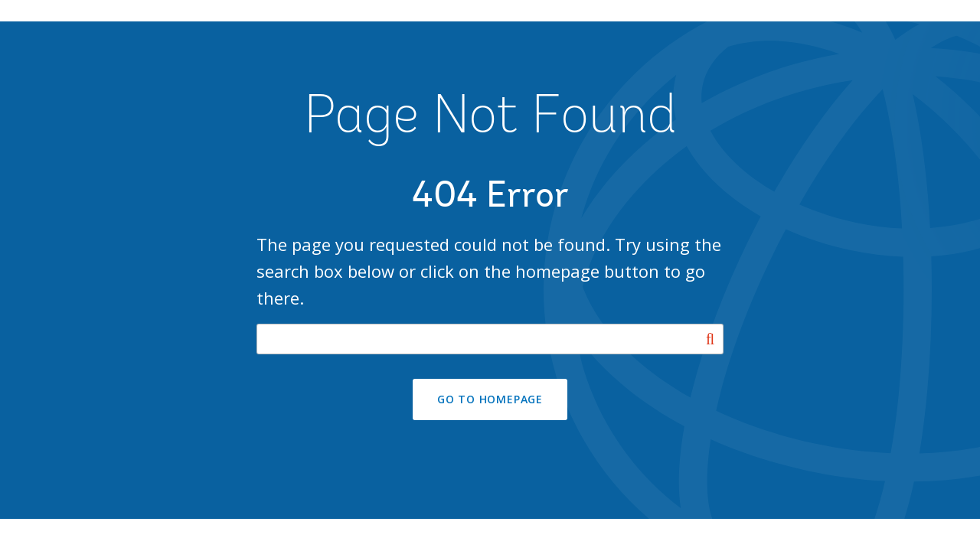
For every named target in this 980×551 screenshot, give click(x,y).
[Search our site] (490, 339)
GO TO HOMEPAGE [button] (490, 399)
